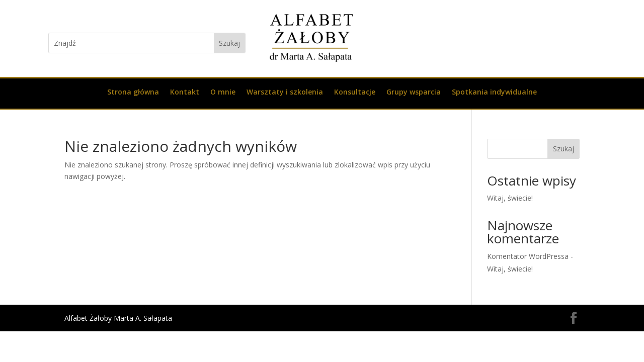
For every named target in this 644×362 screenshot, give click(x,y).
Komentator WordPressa (528, 256)
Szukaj (563, 149)
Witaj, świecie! (510, 198)
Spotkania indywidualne (494, 93)
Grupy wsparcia (414, 93)
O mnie (223, 93)
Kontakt (185, 93)
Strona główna (133, 93)
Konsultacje (355, 93)
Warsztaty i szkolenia (285, 93)
